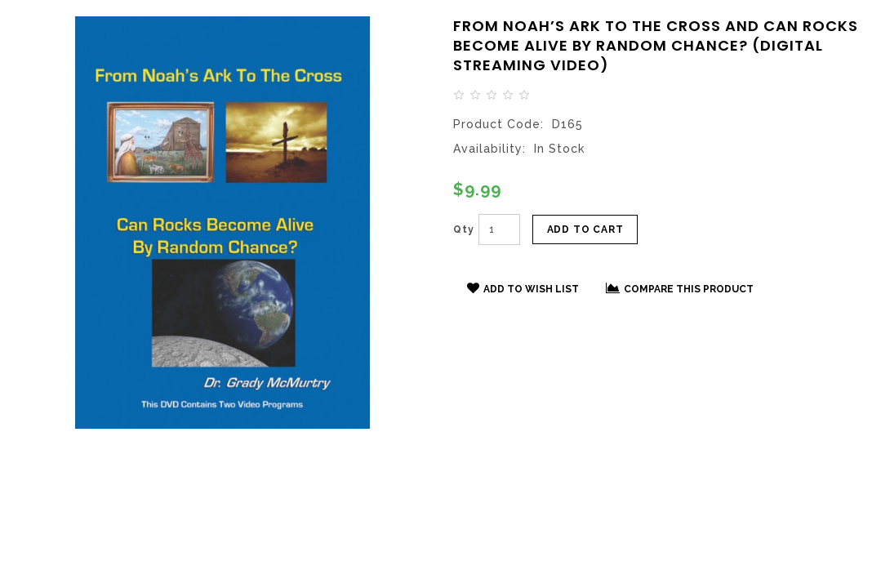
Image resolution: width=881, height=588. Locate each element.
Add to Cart (585, 229)
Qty (464, 229)
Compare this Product (680, 288)
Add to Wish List (523, 288)
